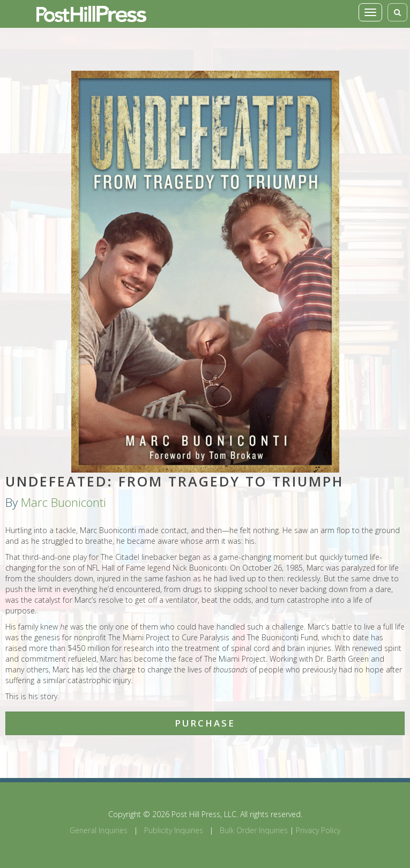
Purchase (205, 723)
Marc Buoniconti (64, 502)
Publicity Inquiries (174, 830)
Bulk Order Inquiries (254, 830)
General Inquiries (99, 830)
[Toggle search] (397, 12)
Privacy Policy (318, 830)
